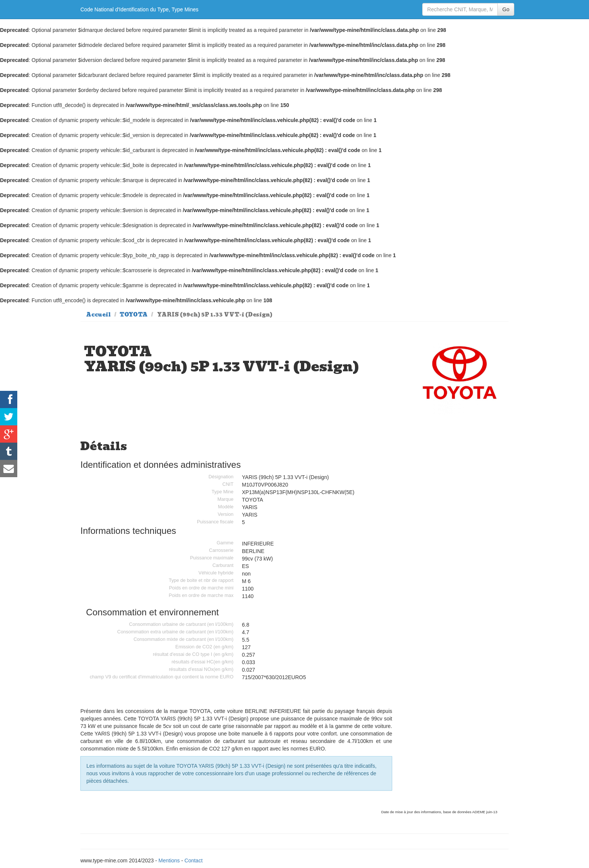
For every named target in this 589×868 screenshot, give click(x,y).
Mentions (169, 860)
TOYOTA (134, 315)
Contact (193, 860)
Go (506, 9)
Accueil (98, 315)
